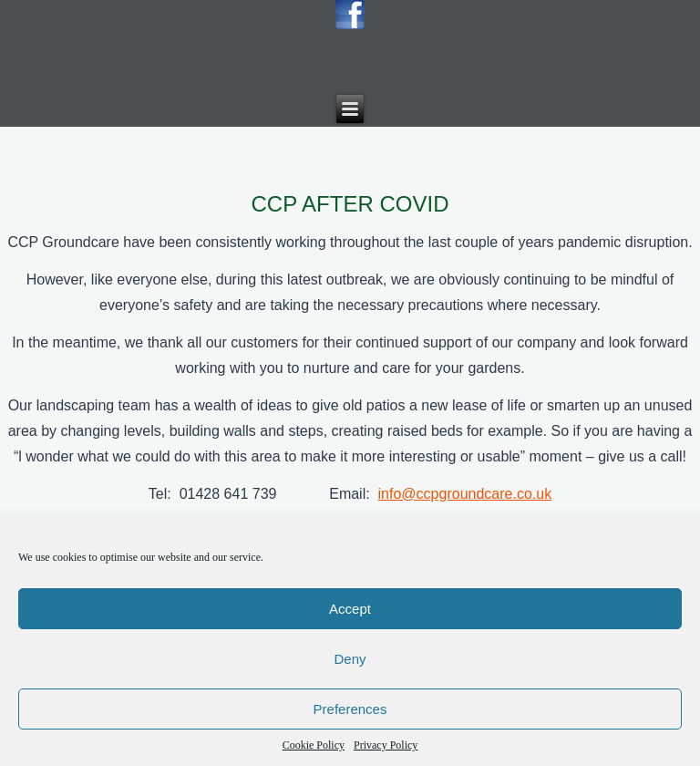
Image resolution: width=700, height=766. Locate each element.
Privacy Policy (386, 745)
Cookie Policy (314, 745)
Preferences (350, 709)
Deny (350, 659)
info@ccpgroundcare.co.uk (465, 494)
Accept (350, 609)
